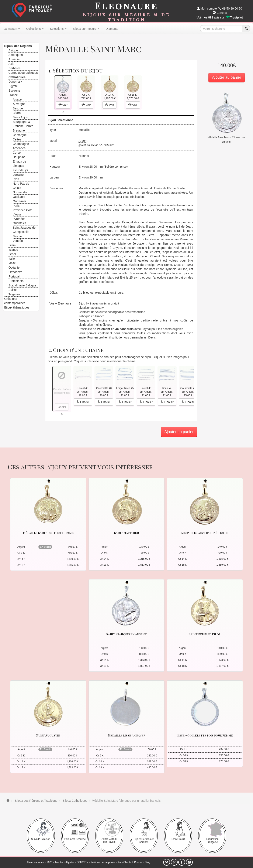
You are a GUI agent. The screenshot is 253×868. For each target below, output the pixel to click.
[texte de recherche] (221, 29)
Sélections (58, 29)
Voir (63, 105)
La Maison (12, 29)
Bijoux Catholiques (74, 801)
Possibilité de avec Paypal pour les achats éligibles (131, 329)
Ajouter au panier (227, 77)
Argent (83, 141)
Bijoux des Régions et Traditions (36, 801)
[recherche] (246, 29)
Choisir (83, 402)
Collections (35, 29)
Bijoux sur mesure (86, 29)
